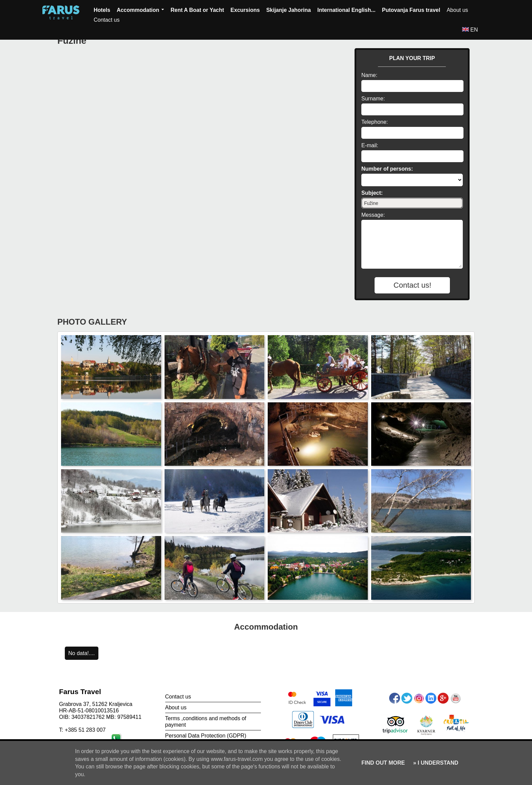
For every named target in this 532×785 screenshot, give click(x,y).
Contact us (107, 20)
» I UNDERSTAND (435, 763)
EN (470, 30)
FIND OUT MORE (383, 763)
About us (457, 10)
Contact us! (412, 285)
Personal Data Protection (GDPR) (206, 736)
